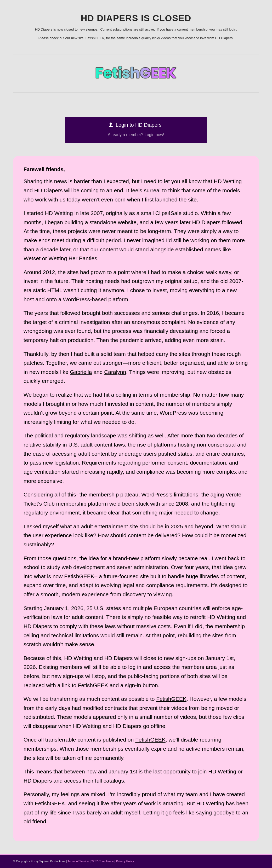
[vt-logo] (136, 72)
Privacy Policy (125, 861)
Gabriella (81, 372)
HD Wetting (228, 181)
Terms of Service (78, 861)
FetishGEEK (79, 576)
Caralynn (115, 372)
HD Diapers (49, 190)
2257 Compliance (103, 861)
